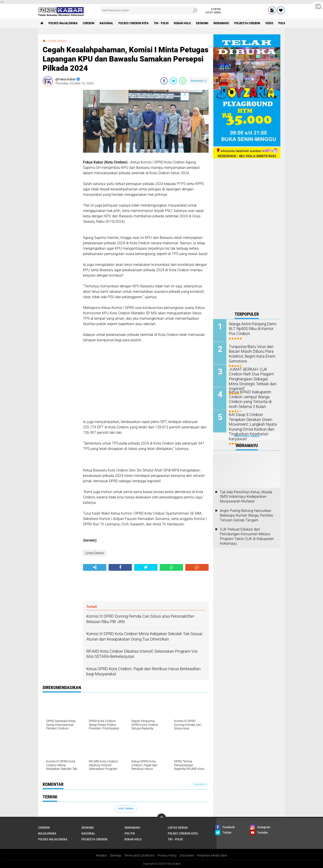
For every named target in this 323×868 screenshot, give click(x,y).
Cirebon (89, 23)
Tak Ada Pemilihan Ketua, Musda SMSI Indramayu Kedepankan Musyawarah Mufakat (246, 497)
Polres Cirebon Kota (133, 23)
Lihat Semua (126, 809)
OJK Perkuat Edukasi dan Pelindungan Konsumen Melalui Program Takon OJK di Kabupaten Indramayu (247, 536)
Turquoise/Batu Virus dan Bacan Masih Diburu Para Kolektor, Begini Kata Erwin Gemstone (250, 353)
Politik (130, 833)
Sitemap (116, 855)
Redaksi (101, 855)
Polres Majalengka (63, 23)
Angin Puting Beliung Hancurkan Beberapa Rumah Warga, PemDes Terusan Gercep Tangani (246, 515)
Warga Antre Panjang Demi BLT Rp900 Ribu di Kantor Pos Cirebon (252, 328)
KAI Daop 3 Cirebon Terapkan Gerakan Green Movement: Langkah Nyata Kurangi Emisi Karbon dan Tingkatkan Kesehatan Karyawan (252, 424)
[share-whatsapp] (183, 81)
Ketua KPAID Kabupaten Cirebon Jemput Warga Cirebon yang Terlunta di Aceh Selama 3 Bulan (252, 399)
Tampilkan (200, 784)
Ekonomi (202, 23)
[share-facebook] (164, 81)
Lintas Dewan (57, 41)
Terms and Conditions (139, 855)
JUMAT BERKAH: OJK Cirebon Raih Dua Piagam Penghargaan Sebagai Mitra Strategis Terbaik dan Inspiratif (253, 376)
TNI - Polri (161, 23)
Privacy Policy (167, 855)
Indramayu (221, 23)
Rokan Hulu (182, 23)
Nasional (106, 23)
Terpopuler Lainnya (247, 436)
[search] (149, 10)
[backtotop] (161, 818)
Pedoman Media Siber (212, 855)
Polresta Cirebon (247, 23)
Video (270, 23)
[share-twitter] (173, 81)
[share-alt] (95, 567)
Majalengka (47, 833)
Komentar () (199, 81)
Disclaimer (187, 855)
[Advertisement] (61, 157)
